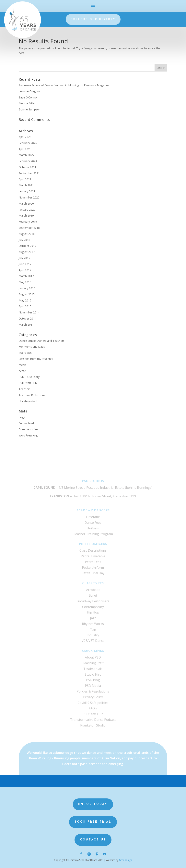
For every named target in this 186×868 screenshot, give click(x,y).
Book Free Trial (93, 822)
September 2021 (29, 173)
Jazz (93, 618)
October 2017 (27, 246)
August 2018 (27, 234)
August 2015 (27, 294)
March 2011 (26, 325)
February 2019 (28, 222)
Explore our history (93, 19)
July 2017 (24, 258)
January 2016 (27, 288)
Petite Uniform (93, 568)
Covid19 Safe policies (93, 703)
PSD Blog (93, 680)
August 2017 (27, 252)
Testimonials (93, 669)
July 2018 (24, 240)
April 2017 (25, 270)
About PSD (93, 657)
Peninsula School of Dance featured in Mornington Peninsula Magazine (64, 85)
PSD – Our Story (29, 377)
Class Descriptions (93, 550)
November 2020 (29, 197)
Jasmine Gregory (29, 91)
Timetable (93, 517)
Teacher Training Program (93, 534)
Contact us (93, 840)
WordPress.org (28, 435)
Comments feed (29, 429)
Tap (93, 629)
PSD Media (93, 686)
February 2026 (28, 143)
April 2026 (25, 137)
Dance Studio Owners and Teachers (42, 341)
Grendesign (125, 860)
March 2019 (26, 215)
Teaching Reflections (32, 395)
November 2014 (29, 312)
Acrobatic (93, 590)
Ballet (93, 595)
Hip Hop (93, 612)
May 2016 (25, 282)
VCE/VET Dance (93, 641)
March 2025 (26, 155)
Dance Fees (93, 523)
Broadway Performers (93, 601)
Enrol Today (93, 804)
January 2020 (27, 210)
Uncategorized (28, 401)
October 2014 (27, 318)
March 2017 (26, 276)
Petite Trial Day (93, 573)
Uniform (93, 528)
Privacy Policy (93, 697)
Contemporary (93, 607)
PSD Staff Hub (28, 383)
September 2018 (29, 228)
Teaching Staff (93, 663)
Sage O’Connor (28, 97)
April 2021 (25, 179)
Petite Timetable (93, 556)
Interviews (25, 353)
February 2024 (28, 161)
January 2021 (27, 191)
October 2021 (27, 167)
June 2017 (25, 264)
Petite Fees (93, 562)
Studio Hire (93, 674)
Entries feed (26, 423)
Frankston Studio (93, 725)
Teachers (25, 389)
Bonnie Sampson (30, 109)
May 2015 (25, 300)
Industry (93, 635)
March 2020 (26, 203)
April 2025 (25, 149)
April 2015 (25, 306)
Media (23, 365)
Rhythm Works (93, 624)
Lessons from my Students (36, 359)
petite (22, 371)
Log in (23, 417)
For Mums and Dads (32, 347)
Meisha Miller (27, 103)
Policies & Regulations (93, 691)
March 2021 (26, 185)
